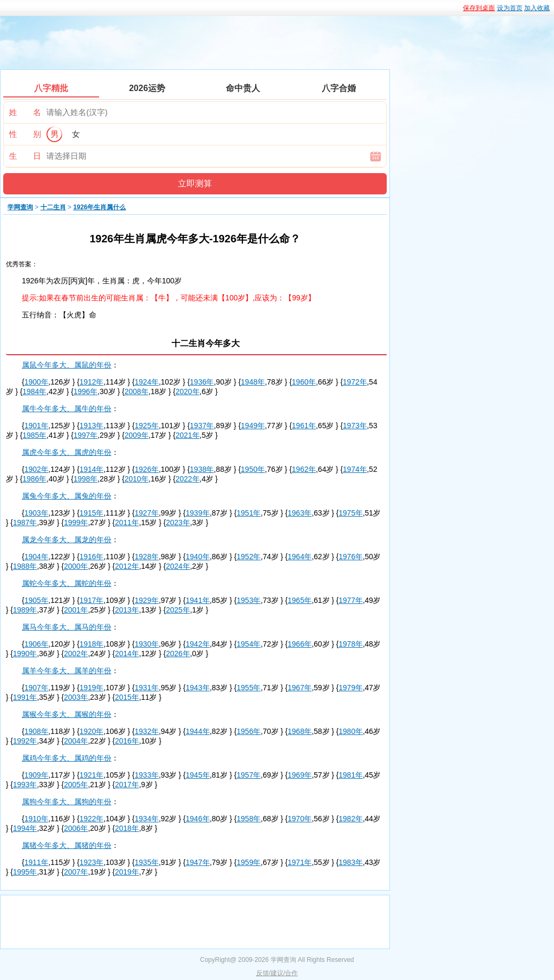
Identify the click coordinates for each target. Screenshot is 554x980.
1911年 (36, 862)
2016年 (127, 741)
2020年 (187, 391)
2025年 (178, 610)
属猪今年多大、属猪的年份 (67, 845)
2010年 (137, 479)
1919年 (91, 688)
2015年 (127, 697)
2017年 (127, 785)
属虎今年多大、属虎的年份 (67, 452)
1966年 (300, 644)
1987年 (25, 522)
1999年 (76, 522)
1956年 (249, 731)
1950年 (253, 469)
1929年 (147, 600)
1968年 (300, 731)
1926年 (147, 469)
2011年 (127, 522)
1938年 (202, 469)
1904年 (36, 557)
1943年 (198, 688)
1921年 (91, 775)
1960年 (304, 382)
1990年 (25, 654)
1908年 (36, 731)
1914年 (91, 469)
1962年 (304, 469)
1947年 (198, 862)
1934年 (147, 819)
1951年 (249, 513)
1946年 (198, 819)
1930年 (147, 644)
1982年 (351, 819)
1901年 (36, 426)
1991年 (25, 697)
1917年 (91, 600)
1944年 (198, 731)
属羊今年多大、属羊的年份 (67, 671)
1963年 (300, 513)
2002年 (76, 654)
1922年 (91, 819)
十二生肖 (53, 207)
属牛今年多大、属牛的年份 (67, 409)
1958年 (249, 819)
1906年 (36, 644)
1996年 (85, 391)
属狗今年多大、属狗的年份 (67, 802)
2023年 (178, 522)
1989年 (25, 610)
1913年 (91, 426)
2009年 (137, 435)
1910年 (36, 819)
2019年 (127, 872)
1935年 (147, 862)
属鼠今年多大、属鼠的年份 (67, 365)
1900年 (36, 382)
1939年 (198, 513)
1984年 (34, 391)
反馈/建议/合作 (277, 973)
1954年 (249, 644)
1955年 (249, 688)
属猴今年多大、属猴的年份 (67, 714)
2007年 (76, 872)
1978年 (351, 644)
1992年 (25, 741)
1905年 (36, 600)
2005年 (76, 785)
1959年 (249, 862)
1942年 (198, 644)
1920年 (91, 731)
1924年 (147, 382)
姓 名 (25, 112)
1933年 (147, 775)
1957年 (249, 775)
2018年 (127, 828)
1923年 (91, 862)
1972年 (355, 382)
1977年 (351, 600)
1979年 (351, 688)
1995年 (25, 872)
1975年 (351, 513)
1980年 (351, 731)
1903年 (36, 513)
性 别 (25, 134)
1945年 (198, 775)
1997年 (85, 435)
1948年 (253, 382)
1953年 (249, 600)
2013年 (127, 610)
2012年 (127, 566)
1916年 (91, 557)
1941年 (198, 600)
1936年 (202, 382)
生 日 (25, 156)
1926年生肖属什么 (99, 207)
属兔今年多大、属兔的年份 (67, 496)
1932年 (147, 731)
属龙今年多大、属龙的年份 (67, 540)
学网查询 (20, 207)
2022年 (187, 479)
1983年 (351, 862)
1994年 (25, 828)
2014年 (127, 654)
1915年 (91, 513)
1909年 (36, 775)
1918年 (91, 644)
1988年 (25, 566)
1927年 (147, 513)
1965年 (300, 600)
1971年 (300, 862)
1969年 (300, 775)
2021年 (187, 435)
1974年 (355, 469)
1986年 (34, 479)
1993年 (25, 785)
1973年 (355, 426)
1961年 (304, 426)
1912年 (91, 382)
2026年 (178, 654)
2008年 (137, 391)
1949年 (253, 426)
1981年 (351, 775)
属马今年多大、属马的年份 (67, 627)
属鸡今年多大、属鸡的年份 (67, 758)
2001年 (76, 610)
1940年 (198, 557)
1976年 (351, 557)
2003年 (76, 697)
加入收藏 (537, 8)
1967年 (300, 688)
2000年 (76, 566)
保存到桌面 (479, 8)
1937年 (202, 426)
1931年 (147, 688)
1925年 (147, 426)
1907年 (36, 688)
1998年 (85, 479)
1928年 (147, 557)
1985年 (34, 435)
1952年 (249, 557)
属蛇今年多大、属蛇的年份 (67, 583)
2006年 (76, 828)
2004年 (76, 741)
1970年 (300, 819)
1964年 (300, 557)
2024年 (178, 566)
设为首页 (510, 8)
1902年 (36, 469)
